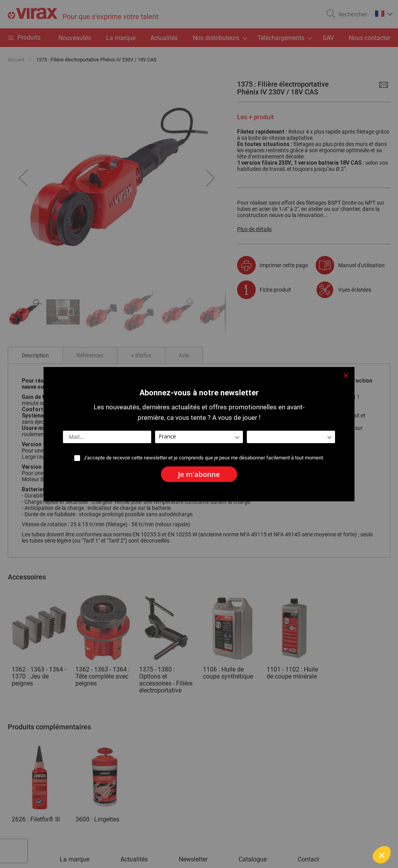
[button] (382, 855)
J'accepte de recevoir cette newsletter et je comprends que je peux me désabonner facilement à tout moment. (204, 458)
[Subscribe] (199, 474)
